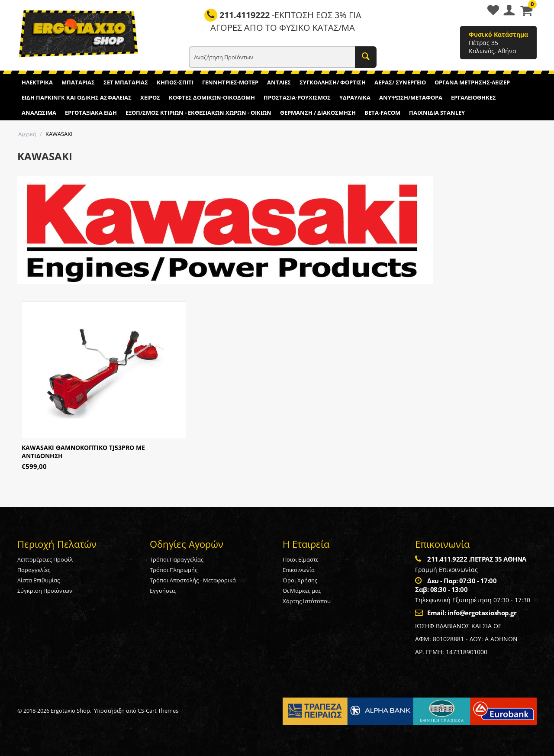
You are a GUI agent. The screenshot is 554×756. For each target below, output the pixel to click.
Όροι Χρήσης (300, 580)
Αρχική (27, 134)
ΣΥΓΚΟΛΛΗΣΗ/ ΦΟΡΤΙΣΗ (333, 82)
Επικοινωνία (299, 570)
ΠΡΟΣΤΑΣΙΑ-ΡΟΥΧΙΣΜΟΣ (297, 97)
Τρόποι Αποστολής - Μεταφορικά (193, 580)
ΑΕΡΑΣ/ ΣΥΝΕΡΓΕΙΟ (400, 82)
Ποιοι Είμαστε (301, 559)
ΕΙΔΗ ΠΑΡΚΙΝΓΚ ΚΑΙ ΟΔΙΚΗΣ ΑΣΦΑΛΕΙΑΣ (77, 97)
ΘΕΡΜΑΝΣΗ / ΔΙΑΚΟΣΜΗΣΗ (318, 113)
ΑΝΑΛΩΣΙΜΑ (39, 113)
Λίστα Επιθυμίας (39, 580)
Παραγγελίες (34, 570)
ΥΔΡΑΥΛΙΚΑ (355, 97)
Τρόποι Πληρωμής (174, 570)
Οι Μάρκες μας (302, 591)
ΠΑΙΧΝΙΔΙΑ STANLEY (437, 113)
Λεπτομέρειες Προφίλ (45, 559)
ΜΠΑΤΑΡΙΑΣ (78, 82)
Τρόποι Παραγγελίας (177, 559)
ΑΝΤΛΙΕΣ (279, 82)
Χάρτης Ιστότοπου (307, 601)
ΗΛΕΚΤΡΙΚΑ (37, 82)
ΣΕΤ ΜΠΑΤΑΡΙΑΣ (126, 82)
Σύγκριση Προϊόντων (45, 591)
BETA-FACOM (382, 113)
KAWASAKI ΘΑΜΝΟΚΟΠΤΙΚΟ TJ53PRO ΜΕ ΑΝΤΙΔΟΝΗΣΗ (83, 452)
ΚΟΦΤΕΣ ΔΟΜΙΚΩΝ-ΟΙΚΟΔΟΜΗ (212, 97)
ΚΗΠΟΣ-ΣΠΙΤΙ (175, 82)
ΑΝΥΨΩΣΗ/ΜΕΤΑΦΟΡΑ (411, 97)
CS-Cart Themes (158, 711)
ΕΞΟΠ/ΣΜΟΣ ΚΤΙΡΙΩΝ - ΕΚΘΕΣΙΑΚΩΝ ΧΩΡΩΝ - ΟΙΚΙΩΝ (198, 113)
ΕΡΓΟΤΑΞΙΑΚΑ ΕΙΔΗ (91, 113)
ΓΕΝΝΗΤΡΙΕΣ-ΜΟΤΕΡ (230, 82)
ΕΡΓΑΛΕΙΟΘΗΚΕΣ (473, 97)
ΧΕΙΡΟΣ (150, 97)
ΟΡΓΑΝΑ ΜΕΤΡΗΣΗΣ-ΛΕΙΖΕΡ (472, 82)
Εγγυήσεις (163, 591)
